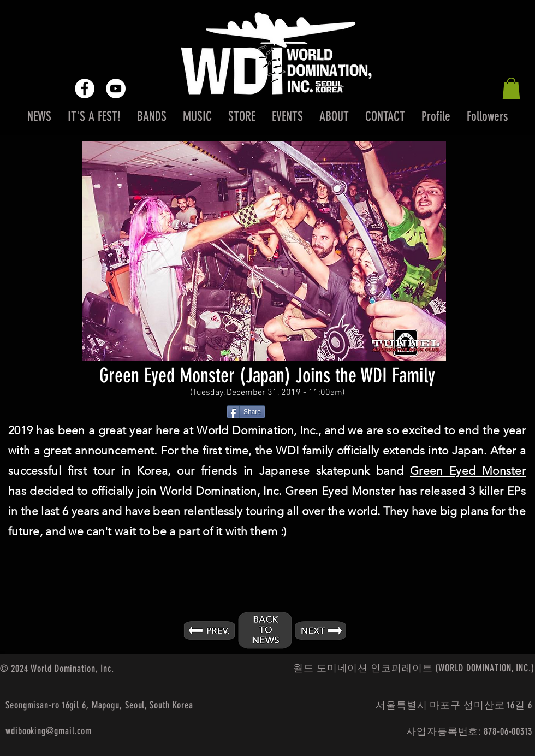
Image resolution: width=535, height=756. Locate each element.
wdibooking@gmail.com (49, 731)
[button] (511, 88)
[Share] (246, 412)
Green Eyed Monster (468, 471)
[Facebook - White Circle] (85, 88)
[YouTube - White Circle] (116, 88)
